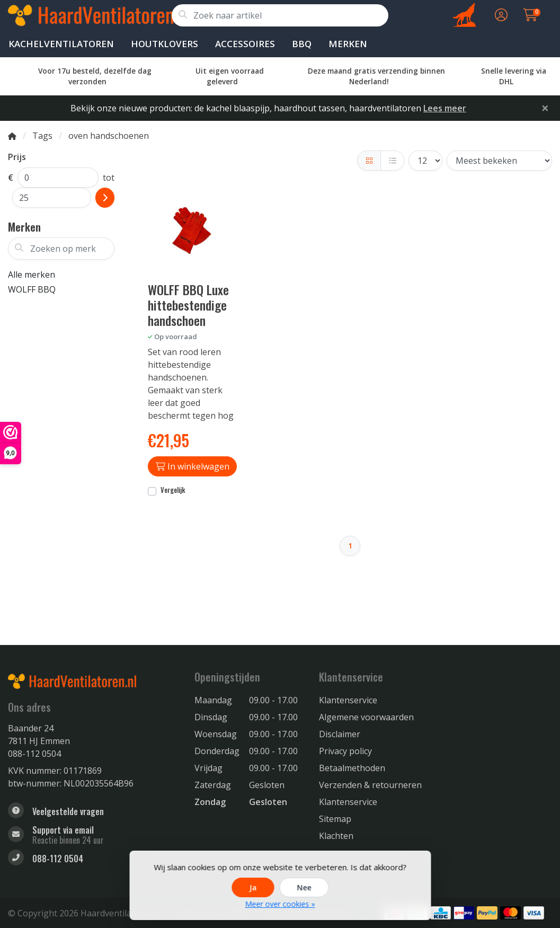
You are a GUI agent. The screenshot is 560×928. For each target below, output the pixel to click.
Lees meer (445, 108)
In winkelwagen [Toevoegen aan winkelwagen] (193, 466)
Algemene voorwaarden (366, 717)
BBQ (302, 44)
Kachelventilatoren (61, 44)
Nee (304, 887)
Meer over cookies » (280, 904)
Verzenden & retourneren (370, 785)
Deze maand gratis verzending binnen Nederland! (376, 76)
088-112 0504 (34, 754)
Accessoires (245, 44)
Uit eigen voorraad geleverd (230, 76)
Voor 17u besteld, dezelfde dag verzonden (95, 76)
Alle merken (32, 275)
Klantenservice (348, 700)
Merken (348, 44)
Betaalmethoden (352, 768)
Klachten (336, 836)
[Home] (12, 136)
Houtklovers (165, 44)
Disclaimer (340, 734)
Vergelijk (173, 490)
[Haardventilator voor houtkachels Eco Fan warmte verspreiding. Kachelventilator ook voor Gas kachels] (90, 15)
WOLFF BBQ (32, 289)
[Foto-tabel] (369, 161)
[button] (500, 15)
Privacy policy (345, 751)
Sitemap (335, 819)
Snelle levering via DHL (514, 76)
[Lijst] (392, 161)
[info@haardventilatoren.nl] (93, 835)
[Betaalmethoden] (441, 913)
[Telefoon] (93, 859)
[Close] (545, 108)
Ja (253, 887)
